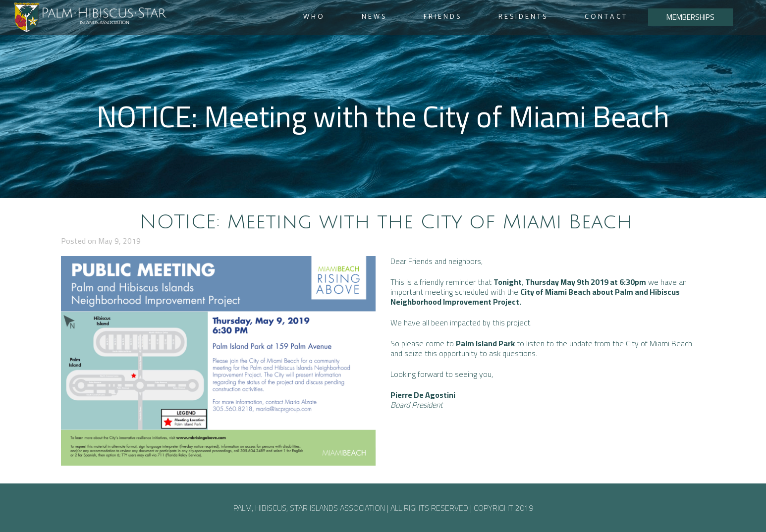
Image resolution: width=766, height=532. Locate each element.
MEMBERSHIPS (690, 17)
